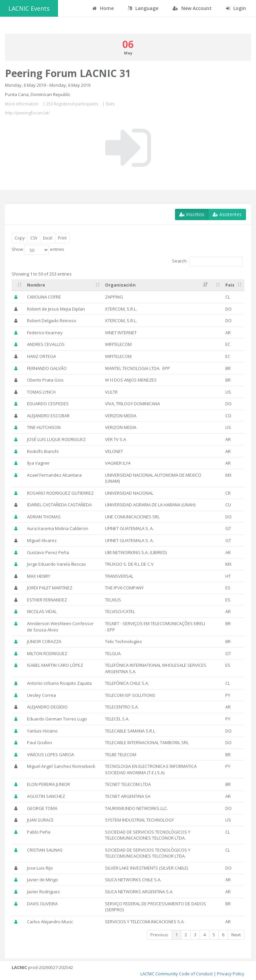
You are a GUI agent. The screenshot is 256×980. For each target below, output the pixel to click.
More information (22, 104)
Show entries (38, 250)
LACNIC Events (29, 8)
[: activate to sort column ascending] (18, 285)
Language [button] (143, 8)
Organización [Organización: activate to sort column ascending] (120, 285)
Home (103, 8)
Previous (159, 935)
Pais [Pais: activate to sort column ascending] (230, 285)
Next (236, 935)
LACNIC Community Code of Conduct (176, 974)
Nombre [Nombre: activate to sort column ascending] (36, 285)
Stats (110, 104)
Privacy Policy (231, 974)
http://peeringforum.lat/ (27, 113)
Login (236, 8)
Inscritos (192, 214)
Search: (207, 262)
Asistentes (227, 214)
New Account (192, 8)
